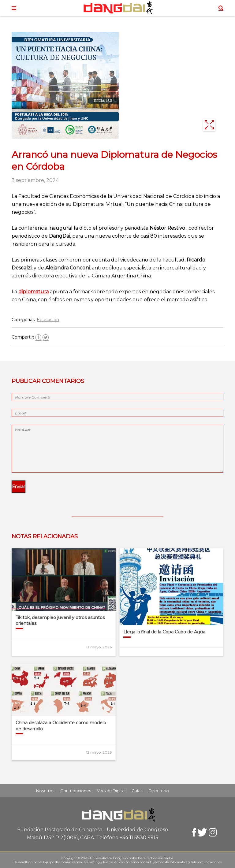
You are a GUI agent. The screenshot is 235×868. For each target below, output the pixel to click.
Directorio (159, 791)
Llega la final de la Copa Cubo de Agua (164, 632)
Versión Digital (111, 791)
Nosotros (45, 791)
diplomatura (34, 292)
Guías (137, 791)
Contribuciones (76, 791)
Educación (48, 320)
